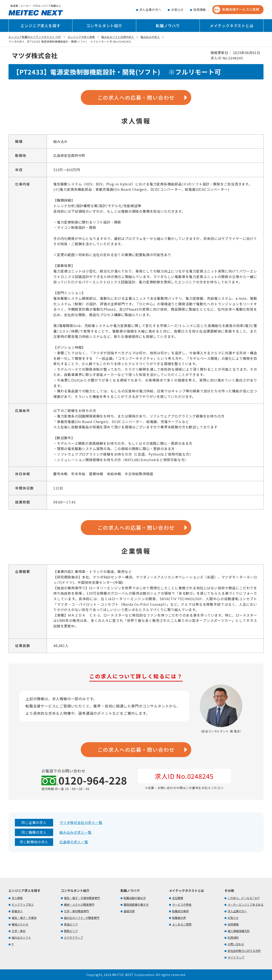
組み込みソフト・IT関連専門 (82, 918)
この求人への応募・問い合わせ (136, 97)
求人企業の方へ (150, 10)
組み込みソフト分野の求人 (118, 37)
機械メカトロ (20, 924)
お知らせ (177, 10)
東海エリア (71, 924)
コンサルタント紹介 (104, 26)
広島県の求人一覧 (74, 842)
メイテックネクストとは (232, 26)
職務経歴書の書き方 (136, 905)
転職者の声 (179, 918)
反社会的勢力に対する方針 (244, 951)
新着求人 (17, 911)
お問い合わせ (236, 944)
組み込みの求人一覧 (76, 832)
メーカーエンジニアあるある (246, 905)
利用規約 (233, 938)
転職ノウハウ (168, 26)
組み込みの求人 (150, 37)
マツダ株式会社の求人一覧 (81, 822)
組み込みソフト (21, 938)
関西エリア (71, 931)
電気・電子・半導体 (24, 918)
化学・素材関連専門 (76, 911)
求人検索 (17, 898)
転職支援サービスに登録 (237, 10)
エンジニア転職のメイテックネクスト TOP (35, 37)
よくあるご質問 (182, 924)
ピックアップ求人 (23, 905)
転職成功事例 (180, 911)
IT (13, 944)
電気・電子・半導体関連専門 (82, 898)
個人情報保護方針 (239, 931)
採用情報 (200, 10)
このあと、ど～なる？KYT (244, 898)
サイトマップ (236, 957)
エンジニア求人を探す (40, 26)
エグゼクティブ (74, 938)
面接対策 (129, 911)
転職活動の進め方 (135, 898)
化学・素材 (19, 931)
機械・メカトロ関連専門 (79, 905)
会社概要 (178, 898)
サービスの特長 (182, 905)
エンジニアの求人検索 (81, 37)
